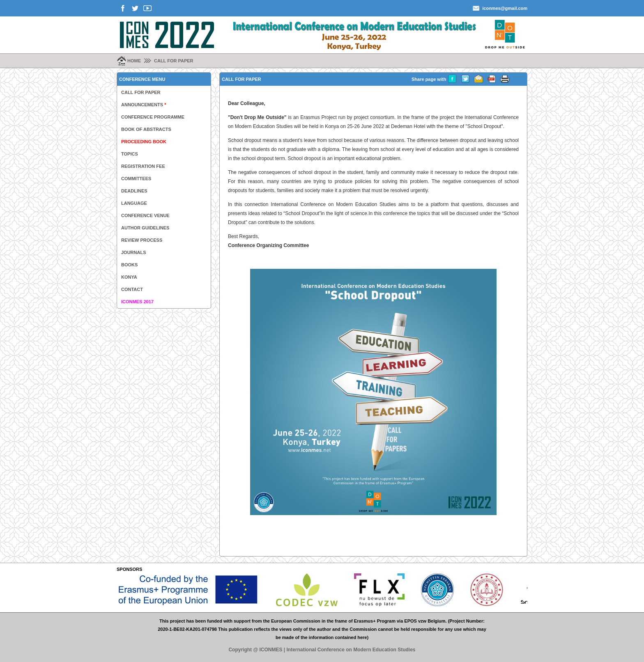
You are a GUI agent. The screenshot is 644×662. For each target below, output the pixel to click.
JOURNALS (134, 252)
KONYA (129, 277)
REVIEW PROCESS (142, 240)
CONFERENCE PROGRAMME (153, 117)
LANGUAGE (134, 203)
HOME (134, 61)
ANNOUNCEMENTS (144, 105)
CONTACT (132, 289)
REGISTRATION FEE (143, 166)
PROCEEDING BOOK (144, 142)
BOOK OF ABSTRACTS (146, 129)
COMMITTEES (136, 179)
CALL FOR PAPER (174, 61)
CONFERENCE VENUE (145, 215)
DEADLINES (134, 191)
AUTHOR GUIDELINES (145, 228)
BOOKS (129, 265)
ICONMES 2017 (137, 302)
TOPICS (130, 154)
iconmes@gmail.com (505, 8)
